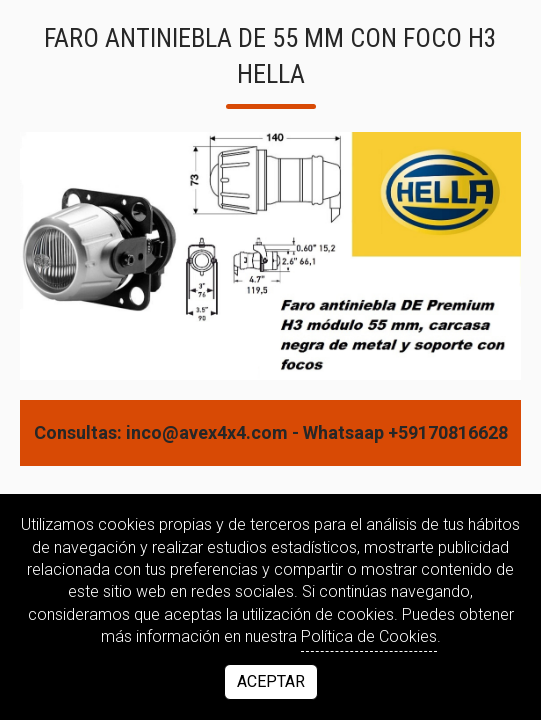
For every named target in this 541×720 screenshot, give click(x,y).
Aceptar (271, 681)
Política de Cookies (369, 636)
